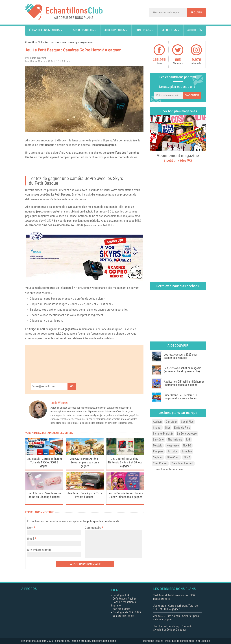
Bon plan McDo (121, 609)
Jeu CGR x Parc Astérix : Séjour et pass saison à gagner (85, 462)
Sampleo (187, 451)
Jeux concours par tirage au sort (77, 42)
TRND (187, 457)
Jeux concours (115, 30)
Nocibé (187, 445)
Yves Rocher (160, 463)
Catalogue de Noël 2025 (127, 612)
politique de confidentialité (103, 521)
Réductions (169, 30)
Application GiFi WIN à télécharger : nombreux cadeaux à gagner (184, 383)
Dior (168, 428)
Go (72, 386)
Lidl (188, 440)
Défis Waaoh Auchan (125, 599)
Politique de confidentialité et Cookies (188, 641)
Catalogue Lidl (121, 595)
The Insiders (175, 440)
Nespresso (173, 445)
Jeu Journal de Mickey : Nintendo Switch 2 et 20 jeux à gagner (125, 462)
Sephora (158, 457)
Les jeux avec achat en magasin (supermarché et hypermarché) (183, 370)
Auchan (157, 422)
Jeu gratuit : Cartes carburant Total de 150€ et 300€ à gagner (44, 462)
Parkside (173, 451)
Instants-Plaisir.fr (163, 434)
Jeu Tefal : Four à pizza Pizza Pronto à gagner (85, 495)
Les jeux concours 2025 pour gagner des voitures (181, 356)
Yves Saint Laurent (182, 463)
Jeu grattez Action (123, 616)
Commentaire (94, 528)
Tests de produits (82, 30)
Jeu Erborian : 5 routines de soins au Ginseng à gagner (44, 495)
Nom (30, 528)
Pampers (158, 451)
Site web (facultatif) (39, 550)
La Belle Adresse (187, 434)
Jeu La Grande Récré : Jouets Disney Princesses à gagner (125, 495)
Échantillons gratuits (44, 30)
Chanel (157, 428)
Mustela (158, 445)
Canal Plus (187, 422)
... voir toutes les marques (168, 469)
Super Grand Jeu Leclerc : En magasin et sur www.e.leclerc (181, 397)
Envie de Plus (182, 428)
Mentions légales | (154, 641)
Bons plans (143, 30)
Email (31, 539)
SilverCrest (173, 457)
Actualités (195, 30)
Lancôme (158, 440)
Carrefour (171, 422)
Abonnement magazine (178, 158)
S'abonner (192, 95)
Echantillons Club (34, 42)
